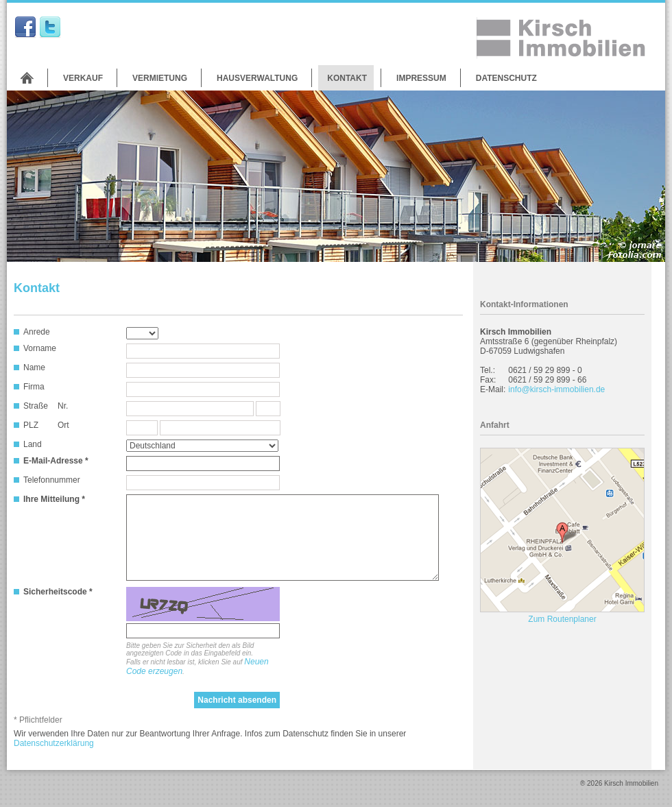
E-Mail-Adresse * (56, 461)
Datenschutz (506, 78)
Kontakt (347, 78)
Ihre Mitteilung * (54, 499)
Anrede (37, 332)
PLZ (31, 425)
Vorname (40, 348)
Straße (36, 406)
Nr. (63, 406)
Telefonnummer (52, 480)
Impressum (421, 78)
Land (33, 444)
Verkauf (83, 78)
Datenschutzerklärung (54, 743)
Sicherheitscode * (58, 592)
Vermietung (160, 78)
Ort (63, 425)
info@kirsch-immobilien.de (556, 389)
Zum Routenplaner (562, 619)
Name (34, 368)
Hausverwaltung (257, 78)
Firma (34, 387)
